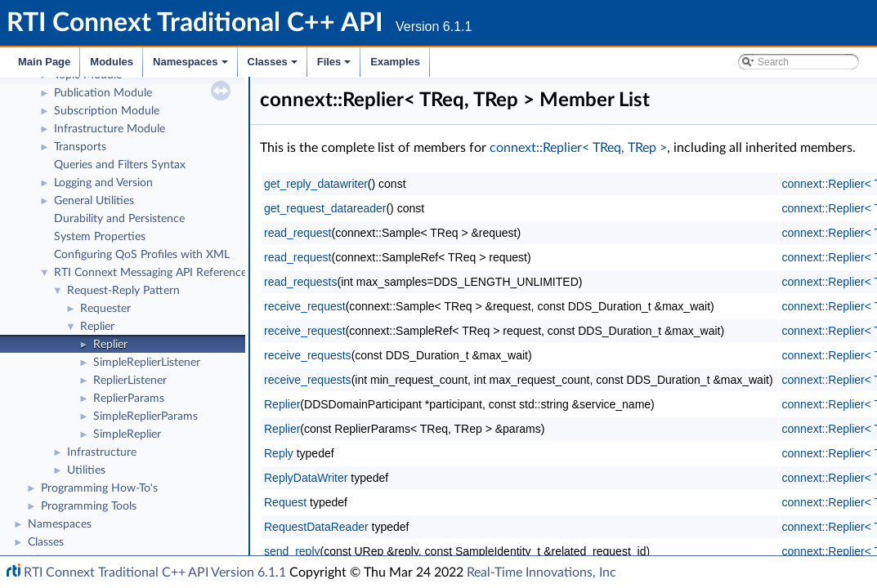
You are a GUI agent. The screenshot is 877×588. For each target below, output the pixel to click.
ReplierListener (130, 378)
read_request (298, 233)
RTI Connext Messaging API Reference (150, 270)
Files (336, 66)
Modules (112, 62)
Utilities (86, 468)
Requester (105, 306)
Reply (279, 453)
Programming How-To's (99, 486)
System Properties (100, 234)
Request (285, 502)
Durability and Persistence (119, 216)
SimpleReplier (127, 432)
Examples (395, 62)
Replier (97, 324)
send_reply (292, 551)
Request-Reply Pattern (123, 288)
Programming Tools (89, 504)
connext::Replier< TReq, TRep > (578, 148)
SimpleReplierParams (145, 414)
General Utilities (94, 198)
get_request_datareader (325, 208)
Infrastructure (102, 450)
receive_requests (308, 355)
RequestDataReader (316, 527)
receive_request (305, 306)
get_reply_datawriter (316, 184)
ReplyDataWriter (306, 478)
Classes (274, 66)
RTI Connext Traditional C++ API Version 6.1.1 (155, 572)
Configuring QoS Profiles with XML (142, 252)
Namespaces (192, 66)
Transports (80, 145)
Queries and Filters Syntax (120, 163)
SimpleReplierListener (147, 360)
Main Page (44, 62)
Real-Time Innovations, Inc (541, 572)
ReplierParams (129, 396)
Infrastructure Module (110, 127)
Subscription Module (107, 109)
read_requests (301, 282)
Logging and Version (103, 180)
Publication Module (103, 91)
